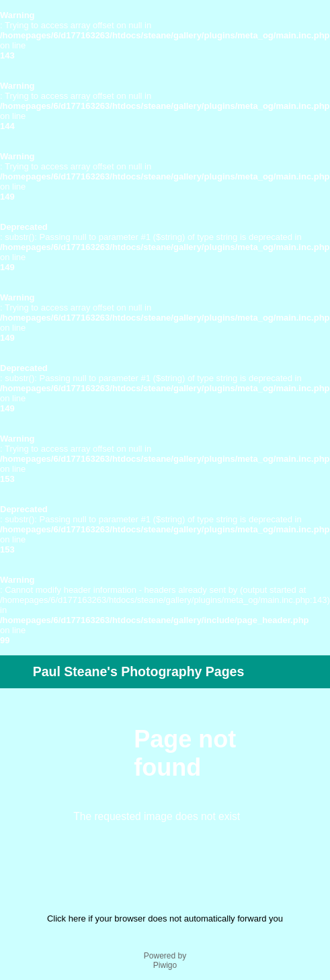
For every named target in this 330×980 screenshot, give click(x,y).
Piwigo (165, 965)
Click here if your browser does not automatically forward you (165, 918)
